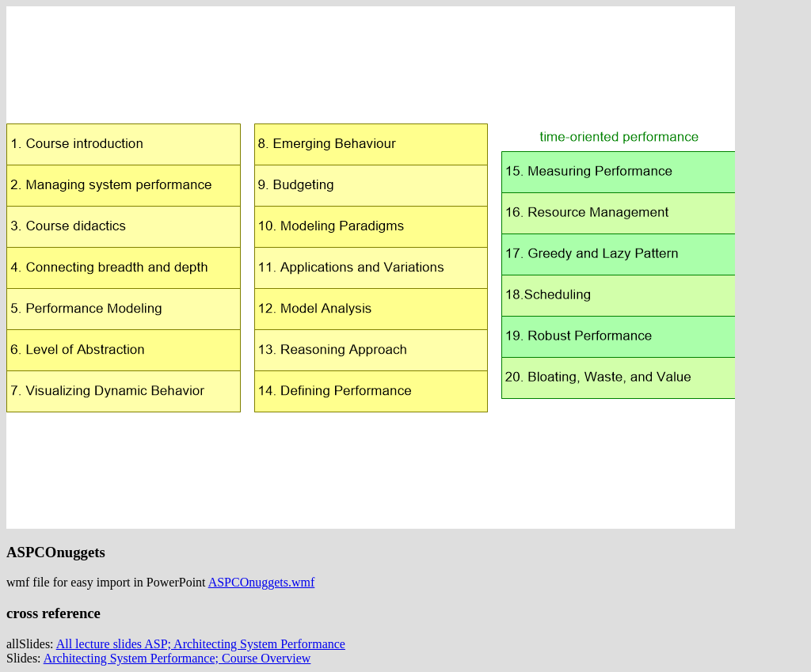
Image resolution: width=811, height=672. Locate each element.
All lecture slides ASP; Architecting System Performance (201, 644)
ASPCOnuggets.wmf (262, 582)
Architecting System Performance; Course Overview (177, 658)
